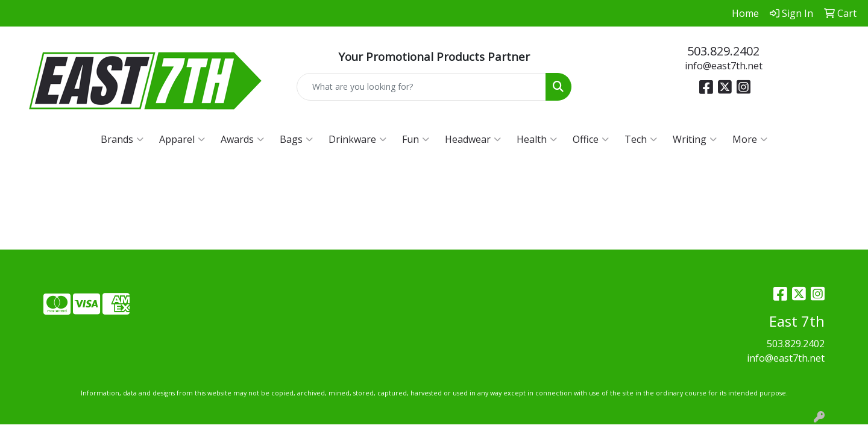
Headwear (473, 139)
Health (537, 139)
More (750, 139)
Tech (641, 139)
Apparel (182, 139)
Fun (416, 139)
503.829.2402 (723, 51)
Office (591, 139)
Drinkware (357, 139)
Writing (695, 139)
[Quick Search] (421, 87)
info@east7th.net (724, 66)
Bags (296, 139)
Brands (122, 139)
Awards (242, 139)
